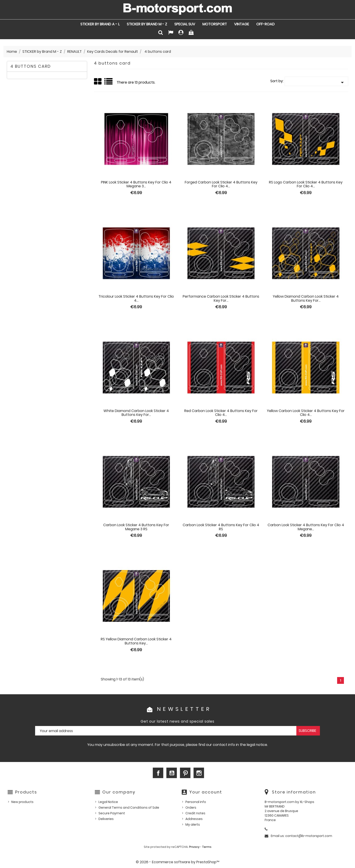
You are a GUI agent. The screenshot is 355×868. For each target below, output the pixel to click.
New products (22, 802)
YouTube (172, 773)
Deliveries (106, 819)
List (109, 83)
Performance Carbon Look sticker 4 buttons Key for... (221, 298)
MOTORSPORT (215, 24)
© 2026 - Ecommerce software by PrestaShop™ (178, 862)
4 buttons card (31, 66)
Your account (206, 792)
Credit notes (195, 813)
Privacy (194, 847)
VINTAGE (242, 24)
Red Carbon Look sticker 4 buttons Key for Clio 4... (221, 413)
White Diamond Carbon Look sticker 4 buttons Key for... (136, 413)
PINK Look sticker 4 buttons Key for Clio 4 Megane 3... (136, 184)
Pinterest (185, 773)
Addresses (194, 819)
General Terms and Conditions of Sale (129, 808)
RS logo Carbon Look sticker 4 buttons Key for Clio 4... (306, 184)
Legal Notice (108, 802)
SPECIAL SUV (185, 24)
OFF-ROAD (265, 24)
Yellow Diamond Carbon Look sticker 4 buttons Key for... (306, 298)
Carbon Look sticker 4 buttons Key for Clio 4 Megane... (306, 527)
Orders (191, 808)
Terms (207, 847)
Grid (98, 82)
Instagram (199, 773)
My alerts (193, 825)
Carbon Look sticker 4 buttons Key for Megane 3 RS (136, 527)
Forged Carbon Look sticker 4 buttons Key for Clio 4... (221, 184)
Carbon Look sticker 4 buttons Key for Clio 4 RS (221, 527)
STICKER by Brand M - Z (147, 24)
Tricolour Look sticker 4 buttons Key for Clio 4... (136, 298)
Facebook (158, 773)
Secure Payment (112, 813)
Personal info (196, 802)
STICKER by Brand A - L (100, 24)
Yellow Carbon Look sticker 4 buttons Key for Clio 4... (306, 413)
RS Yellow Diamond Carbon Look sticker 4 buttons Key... (136, 641)
